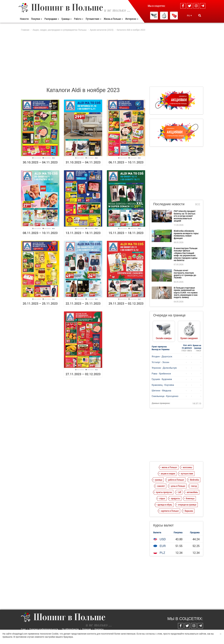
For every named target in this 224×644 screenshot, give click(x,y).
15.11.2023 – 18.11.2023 (126, 233)
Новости (24, 19)
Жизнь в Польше (113, 19)
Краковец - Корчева (163, 385)
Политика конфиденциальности (44, 629)
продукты (175, 498)
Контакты (99, 629)
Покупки (37, 19)
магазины (187, 467)
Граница (66, 19)
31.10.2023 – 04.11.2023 (83, 162)
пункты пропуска (164, 492)
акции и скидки (168, 473)
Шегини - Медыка (161, 390)
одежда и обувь (165, 505)
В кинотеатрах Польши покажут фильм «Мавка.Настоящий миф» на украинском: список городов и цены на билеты (186, 254)
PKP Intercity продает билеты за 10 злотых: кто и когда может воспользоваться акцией (185, 216)
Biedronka (194, 480)
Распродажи (52, 19)
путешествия (187, 473)
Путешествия (93, 19)
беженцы (190, 498)
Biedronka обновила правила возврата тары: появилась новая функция (186, 234)
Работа (79, 19)
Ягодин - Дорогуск (162, 356)
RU (189, 16)
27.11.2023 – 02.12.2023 (83, 374)
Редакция (87, 629)
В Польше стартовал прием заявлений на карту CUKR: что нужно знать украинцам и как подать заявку (186, 293)
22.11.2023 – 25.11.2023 (83, 303)
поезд (194, 486)
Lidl (179, 492)
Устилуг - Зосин (160, 362)
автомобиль (192, 492)
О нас (23, 629)
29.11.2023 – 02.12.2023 (126, 303)
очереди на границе (187, 505)
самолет (161, 486)
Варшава (189, 511)
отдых (162, 498)
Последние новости (169, 204)
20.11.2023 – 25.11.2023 (40, 303)
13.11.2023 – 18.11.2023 (83, 233)
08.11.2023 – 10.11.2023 (40, 233)
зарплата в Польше (170, 511)
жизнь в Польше (169, 467)
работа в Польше (176, 480)
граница (159, 480)
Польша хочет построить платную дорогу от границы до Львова (185, 274)
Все (198, 204)
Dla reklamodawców (70, 629)
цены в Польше (178, 486)
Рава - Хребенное (161, 373)
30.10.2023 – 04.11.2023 (40, 162)
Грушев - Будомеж (162, 379)
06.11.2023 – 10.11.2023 (126, 162)
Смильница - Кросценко (165, 396)
